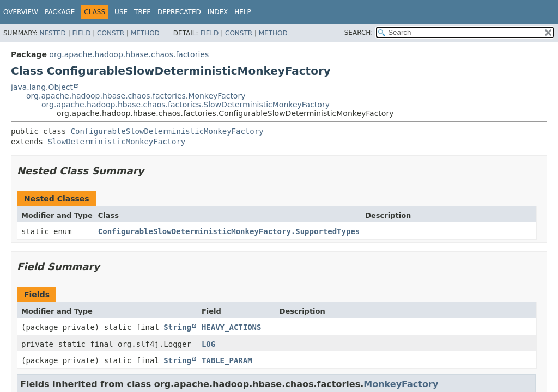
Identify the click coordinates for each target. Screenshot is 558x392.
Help (243, 12)
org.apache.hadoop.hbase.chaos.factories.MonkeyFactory (136, 96)
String (177, 327)
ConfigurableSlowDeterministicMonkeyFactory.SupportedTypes (229, 231)
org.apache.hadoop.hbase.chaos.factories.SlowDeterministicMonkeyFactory (186, 105)
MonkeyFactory (401, 384)
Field (81, 33)
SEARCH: (359, 33)
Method (145, 33)
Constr (111, 33)
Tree (142, 12)
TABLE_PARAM (227, 360)
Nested (52, 33)
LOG (208, 344)
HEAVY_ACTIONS (232, 327)
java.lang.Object (42, 87)
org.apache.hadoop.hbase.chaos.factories (129, 54)
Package (60, 12)
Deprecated (179, 12)
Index (218, 12)
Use (121, 12)
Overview (21, 12)
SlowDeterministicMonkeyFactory (116, 142)
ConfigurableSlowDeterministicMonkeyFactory (167, 131)
